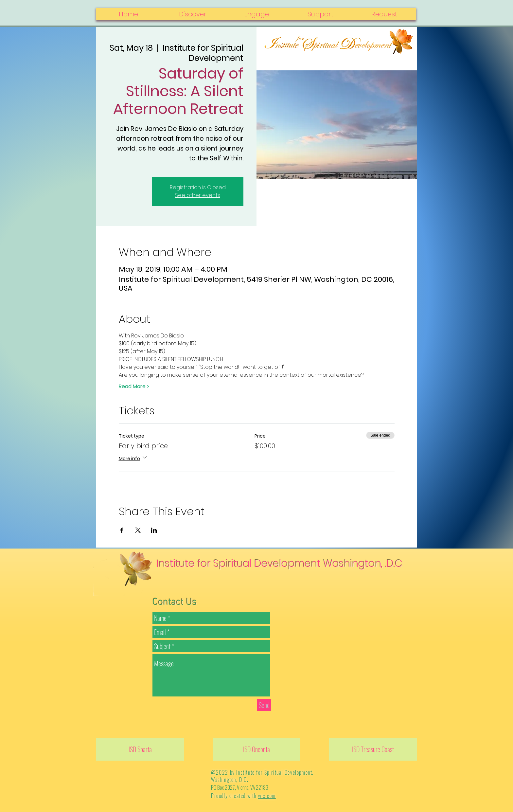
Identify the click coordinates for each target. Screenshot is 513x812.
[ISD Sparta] (140, 749)
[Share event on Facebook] (122, 530)
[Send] (264, 705)
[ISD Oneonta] (256, 749)
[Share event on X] (138, 530)
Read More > (134, 387)
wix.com (267, 796)
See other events (198, 195)
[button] (384, 14)
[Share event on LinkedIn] (154, 530)
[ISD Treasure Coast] (373, 749)
